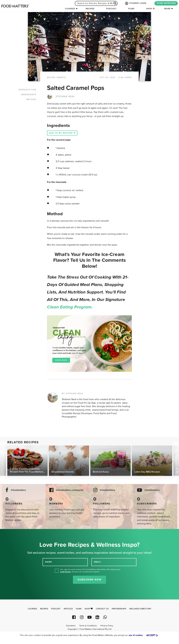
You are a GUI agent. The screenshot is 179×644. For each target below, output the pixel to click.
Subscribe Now (89, 580)
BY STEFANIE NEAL (73, 394)
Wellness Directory (140, 609)
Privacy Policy (107, 626)
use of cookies (136, 635)
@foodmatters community (70, 490)
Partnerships (119, 609)
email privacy (65, 572)
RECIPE (51, 77)
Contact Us (102, 609)
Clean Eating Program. (70, 307)
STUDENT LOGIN (135, 3)
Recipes (90, 9)
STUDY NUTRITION (166, 3)
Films (131, 9)
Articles (68, 609)
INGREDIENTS (29, 95)
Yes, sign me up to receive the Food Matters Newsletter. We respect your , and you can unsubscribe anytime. (90, 571)
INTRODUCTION (27, 90)
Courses (70, 9)
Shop (151, 9)
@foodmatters (18, 490)
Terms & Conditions (88, 626)
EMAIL (98, 562)
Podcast (111, 9)
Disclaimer (71, 626)
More (167, 9)
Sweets (61, 77)
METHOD (31, 99)
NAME (49, 562)
